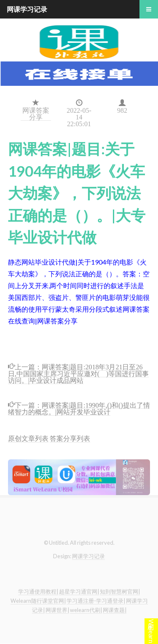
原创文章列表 (28, 438)
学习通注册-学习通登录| (96, 601)
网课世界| (57, 610)
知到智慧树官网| (120, 591)
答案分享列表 (70, 438)
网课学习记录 (88, 556)
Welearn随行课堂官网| (38, 601)
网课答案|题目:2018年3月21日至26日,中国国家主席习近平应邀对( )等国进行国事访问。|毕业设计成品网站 (79, 373)
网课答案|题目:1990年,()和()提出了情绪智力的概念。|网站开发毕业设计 (79, 408)
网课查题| (115, 610)
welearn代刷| (86, 610)
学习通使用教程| (38, 591)
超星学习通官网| (79, 591)
